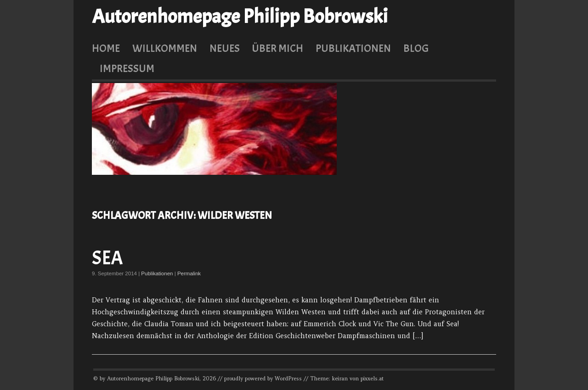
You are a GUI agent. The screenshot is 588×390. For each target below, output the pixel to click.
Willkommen (165, 48)
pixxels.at (372, 379)
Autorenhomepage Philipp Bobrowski (240, 17)
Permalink (189, 273)
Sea (107, 258)
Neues (225, 48)
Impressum (127, 68)
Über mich (277, 48)
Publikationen (353, 48)
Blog (416, 48)
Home (106, 48)
